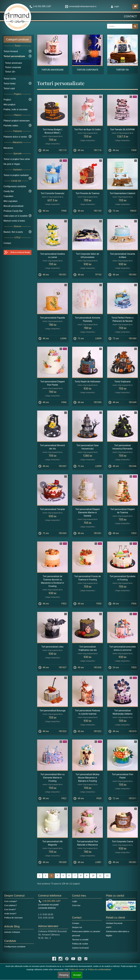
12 (107, 876)
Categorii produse (17, 39)
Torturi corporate (13, 67)
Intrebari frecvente (114, 923)
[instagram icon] (60, 959)
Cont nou (76, 905)
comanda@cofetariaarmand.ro (81, 6)
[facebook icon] (54, 959)
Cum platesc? (11, 905)
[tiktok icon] (86, 959)
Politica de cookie (80, 944)
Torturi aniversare (14, 63)
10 (93, 876)
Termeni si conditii (80, 940)
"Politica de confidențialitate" (100, 969)
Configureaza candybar (15, 186)
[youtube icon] (73, 959)
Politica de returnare (13, 918)
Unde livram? (10, 914)
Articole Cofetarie (12, 932)
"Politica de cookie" (77, 969)
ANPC (109, 927)
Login (115, 6)
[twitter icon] (80, 959)
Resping (64, 975)
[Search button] (135, 26)
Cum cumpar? (11, 901)
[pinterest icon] (67, 959)
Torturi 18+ (10, 72)
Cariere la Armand (80, 948)
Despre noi (77, 927)
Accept (77, 975)
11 (100, 876)
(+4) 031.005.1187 (50, 901)
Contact (130, 16)
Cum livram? (10, 909)
